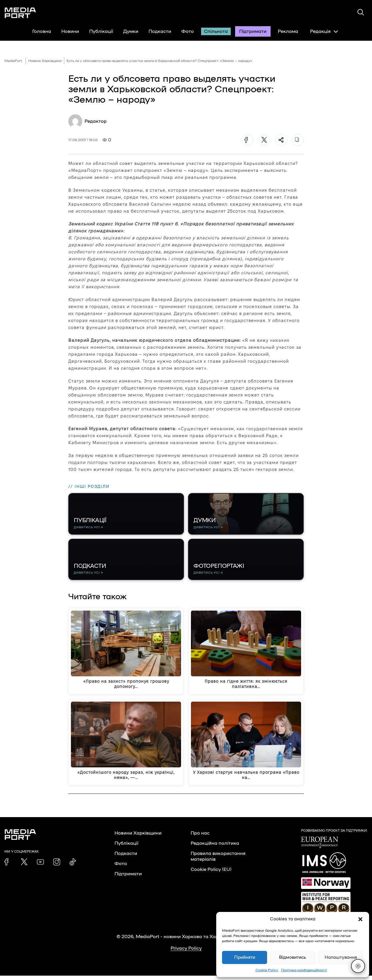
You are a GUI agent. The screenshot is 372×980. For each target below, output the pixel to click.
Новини (70, 31)
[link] (8, 866)
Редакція (324, 31)
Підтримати (253, 31)
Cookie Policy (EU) (211, 874)
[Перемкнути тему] (358, 966)
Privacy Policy (186, 953)
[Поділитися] (281, 140)
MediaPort (13, 61)
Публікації (101, 31)
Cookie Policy (267, 970)
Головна (42, 31)
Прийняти (245, 957)
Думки (131, 31)
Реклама (288, 31)
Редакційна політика (215, 848)
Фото (188, 31)
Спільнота (216, 31)
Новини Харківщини (45, 61)
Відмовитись (293, 957)
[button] (360, 919)
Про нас (200, 837)
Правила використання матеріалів (218, 861)
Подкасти (160, 31)
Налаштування (341, 957)
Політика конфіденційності (304, 970)
